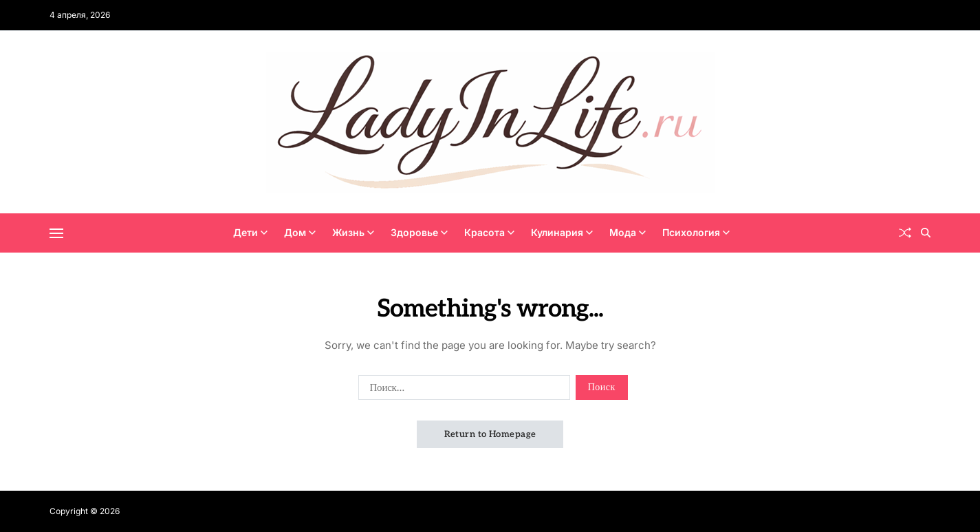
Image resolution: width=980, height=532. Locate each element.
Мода (628, 232)
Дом (300, 232)
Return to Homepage (490, 434)
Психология (696, 232)
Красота (489, 232)
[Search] (926, 233)
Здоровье (419, 232)
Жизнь (353, 232)
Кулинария (562, 232)
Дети (250, 232)
